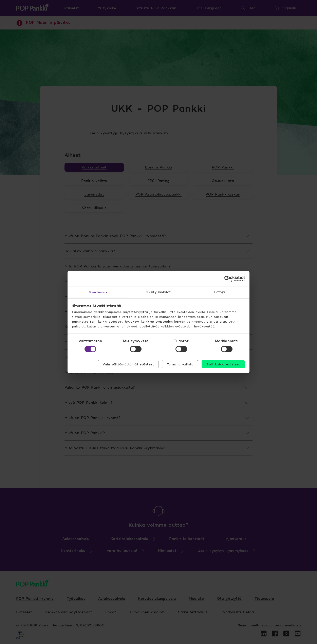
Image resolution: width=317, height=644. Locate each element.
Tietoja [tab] (219, 292)
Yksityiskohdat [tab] (158, 292)
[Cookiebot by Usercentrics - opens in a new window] (227, 279)
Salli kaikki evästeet (223, 364)
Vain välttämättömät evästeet (128, 364)
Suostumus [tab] (98, 292)
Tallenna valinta (180, 364)
